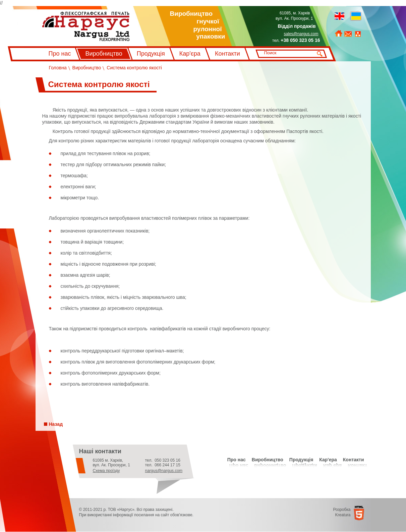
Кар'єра (190, 54)
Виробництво (104, 54)
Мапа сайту (358, 34)
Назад (56, 424)
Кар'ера (328, 460)
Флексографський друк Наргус (86, 26)
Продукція (151, 54)
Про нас (60, 54)
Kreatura (343, 515)
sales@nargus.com (301, 34)
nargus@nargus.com (164, 471)
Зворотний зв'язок (348, 34)
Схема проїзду (106, 471)
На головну (339, 34)
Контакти (227, 54)
